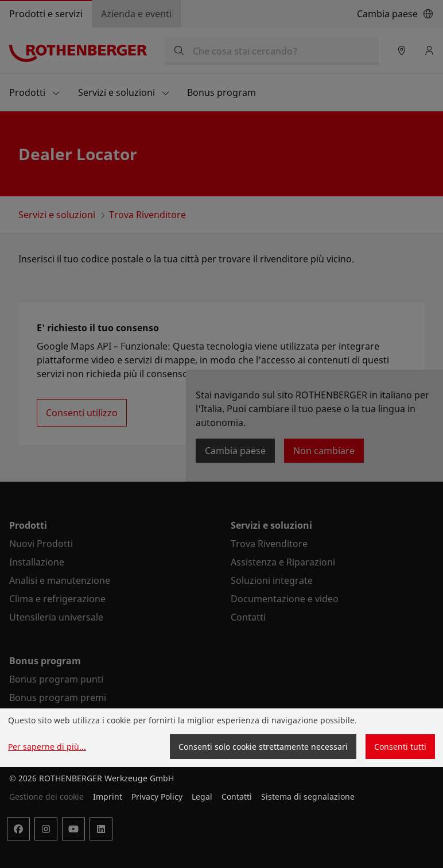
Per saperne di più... (47, 747)
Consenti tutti (400, 747)
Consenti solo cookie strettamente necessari (263, 747)
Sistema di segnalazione (308, 797)
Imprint (108, 797)
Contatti (237, 797)
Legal (202, 797)
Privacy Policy (157, 797)
